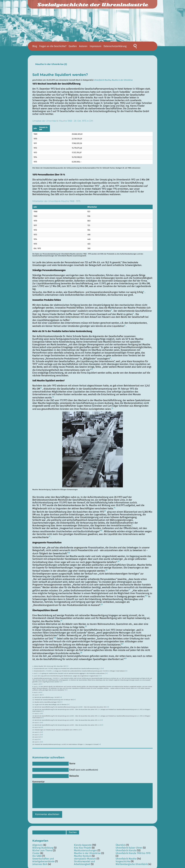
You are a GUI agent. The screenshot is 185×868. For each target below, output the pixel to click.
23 (102, 602)
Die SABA (37, 854)
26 (55, 636)
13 (112, 406)
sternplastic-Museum (85, 857)
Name (72, 761)
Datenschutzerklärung (115, 46)
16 (101, 529)
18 (69, 551)
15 (105, 509)
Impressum (96, 46)
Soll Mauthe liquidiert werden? (60, 75)
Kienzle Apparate (83, 843)
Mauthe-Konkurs (83, 854)
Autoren (83, 46)
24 (61, 618)
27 (123, 642)
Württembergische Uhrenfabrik (132, 862)
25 (86, 624)
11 (41, 386)
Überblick (121, 843)
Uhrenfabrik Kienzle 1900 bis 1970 (133, 851)
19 (118, 559)
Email (84, 768)
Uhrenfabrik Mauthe (102, 80)
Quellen (73, 46)
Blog (35, 46)
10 (92, 367)
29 (126, 656)
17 (49, 535)
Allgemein (38, 843)
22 (147, 594)
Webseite (74, 774)
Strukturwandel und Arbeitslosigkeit (84, 861)
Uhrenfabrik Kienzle (126, 848)
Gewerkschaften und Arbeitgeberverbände (43, 858)
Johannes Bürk (40, 862)
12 (53, 395)
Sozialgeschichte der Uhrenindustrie (92, 5)
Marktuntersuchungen (85, 848)
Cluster (36, 851)
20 (106, 568)
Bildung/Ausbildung (43, 846)
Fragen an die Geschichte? (53, 46)
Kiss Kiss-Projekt (83, 846)
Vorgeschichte (123, 859)
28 (81, 650)
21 (129, 588)
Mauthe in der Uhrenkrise (49, 64)
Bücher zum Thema (42, 848)
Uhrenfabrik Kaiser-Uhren (129, 846)
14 (115, 506)
